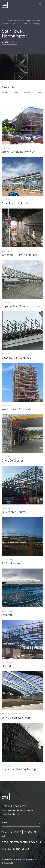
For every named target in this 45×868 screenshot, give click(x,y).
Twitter (16, 849)
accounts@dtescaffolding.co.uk (21, 842)
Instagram (7, 849)
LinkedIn (26, 849)
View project (10, 42)
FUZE (11, 863)
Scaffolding (28, 92)
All (17, 92)
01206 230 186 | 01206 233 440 (20, 834)
